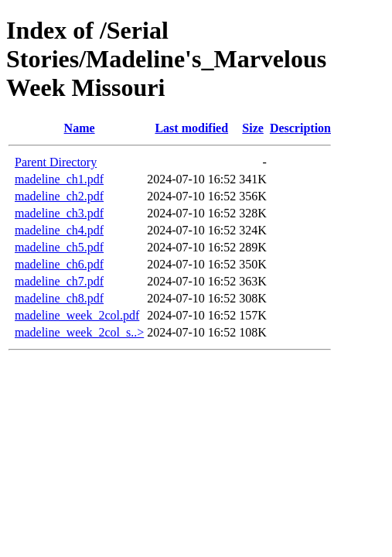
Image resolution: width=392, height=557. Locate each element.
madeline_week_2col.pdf (77, 315)
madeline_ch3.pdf (59, 213)
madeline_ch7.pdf (59, 281)
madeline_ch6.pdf (59, 264)
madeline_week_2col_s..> (79, 332)
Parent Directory (56, 162)
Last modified (191, 128)
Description (300, 128)
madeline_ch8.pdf (59, 298)
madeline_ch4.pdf (59, 230)
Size (253, 128)
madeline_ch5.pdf (59, 247)
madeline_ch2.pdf (59, 196)
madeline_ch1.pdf (59, 179)
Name (80, 128)
